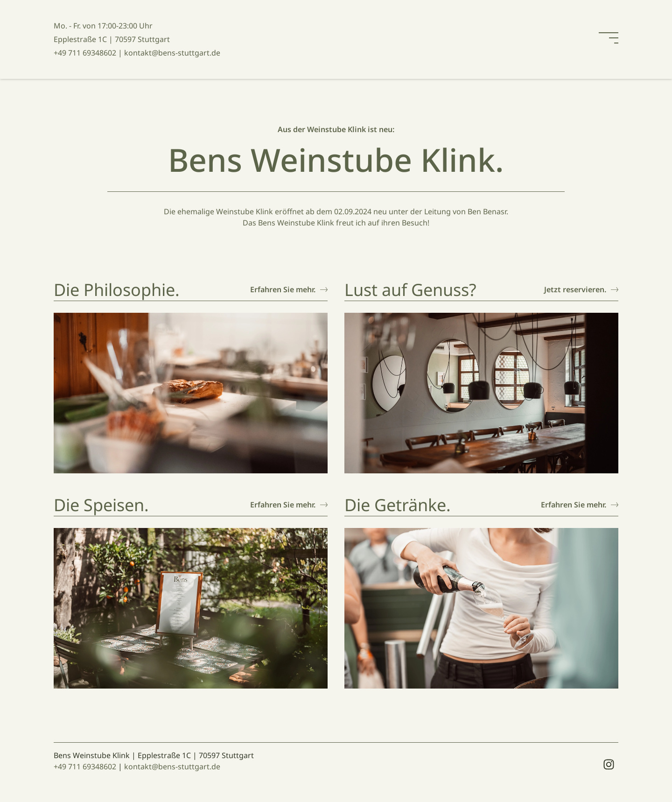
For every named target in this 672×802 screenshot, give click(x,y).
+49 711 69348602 (85, 767)
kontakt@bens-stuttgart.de (172, 767)
